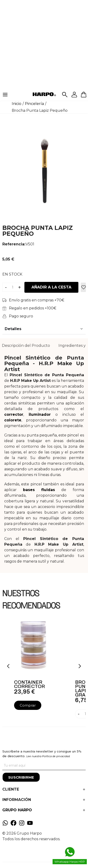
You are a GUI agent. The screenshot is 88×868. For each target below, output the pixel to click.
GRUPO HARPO (17, 810)
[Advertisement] (44, 44)
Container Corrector (29, 684)
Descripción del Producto (26, 346)
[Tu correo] (44, 765)
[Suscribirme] (21, 777)
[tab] (26, 346)
